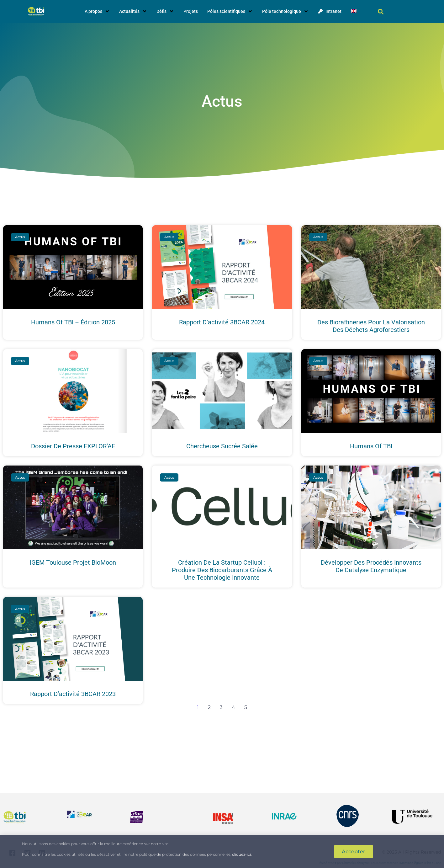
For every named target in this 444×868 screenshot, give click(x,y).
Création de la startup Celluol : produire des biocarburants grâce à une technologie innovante (222, 570)
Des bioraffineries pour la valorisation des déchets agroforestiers (371, 326)
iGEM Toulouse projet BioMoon (73, 562)
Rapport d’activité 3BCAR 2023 (73, 694)
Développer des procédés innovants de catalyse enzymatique (371, 566)
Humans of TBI (371, 446)
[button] (381, 11)
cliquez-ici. (242, 854)
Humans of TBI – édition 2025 (73, 322)
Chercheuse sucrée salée (222, 446)
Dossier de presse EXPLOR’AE (73, 446)
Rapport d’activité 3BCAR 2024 (222, 322)
